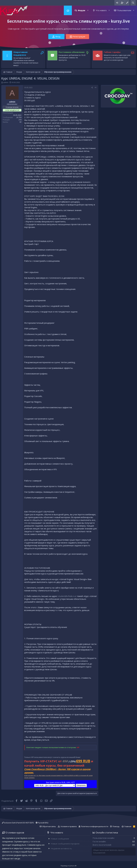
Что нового (101, 10)
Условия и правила (69, 826)
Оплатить (81, 785)
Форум (81, 10)
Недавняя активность (61, 848)
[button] (88, 10)
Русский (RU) (42, 823)
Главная (68, 10)
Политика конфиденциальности (95, 826)
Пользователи (124, 10)
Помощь (116, 826)
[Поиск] (133, 3)
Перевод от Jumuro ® (68, 866)
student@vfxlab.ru (66, 596)
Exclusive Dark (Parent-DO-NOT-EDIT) (18, 823)
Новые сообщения (60, 839)
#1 (96, 88)
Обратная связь (49, 826)
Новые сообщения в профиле (65, 844)
